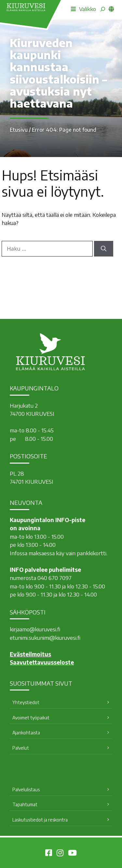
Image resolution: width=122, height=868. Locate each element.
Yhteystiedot (26, 702)
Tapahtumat (25, 804)
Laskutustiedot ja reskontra (40, 820)
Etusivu (19, 130)
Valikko (83, 9)
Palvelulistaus (26, 789)
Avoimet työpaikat (31, 718)
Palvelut (21, 748)
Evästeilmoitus (30, 654)
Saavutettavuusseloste (42, 662)
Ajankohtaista (26, 733)
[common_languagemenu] (111, 9)
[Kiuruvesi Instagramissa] (60, 854)
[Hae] (104, 249)
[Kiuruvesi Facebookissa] (49, 854)
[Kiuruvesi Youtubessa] (72, 854)
